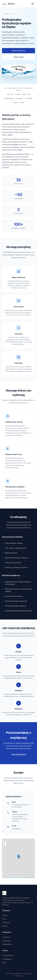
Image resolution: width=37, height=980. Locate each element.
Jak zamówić (7, 941)
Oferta (4, 919)
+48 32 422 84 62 (18, 814)
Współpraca (6, 922)
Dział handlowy (7, 944)
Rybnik (5, 963)
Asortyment (6, 937)
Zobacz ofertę (18, 57)
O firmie (5, 915)
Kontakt (5, 926)
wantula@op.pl (17, 829)
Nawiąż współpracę (18, 51)
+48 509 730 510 (17, 817)
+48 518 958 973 (19, 755)
